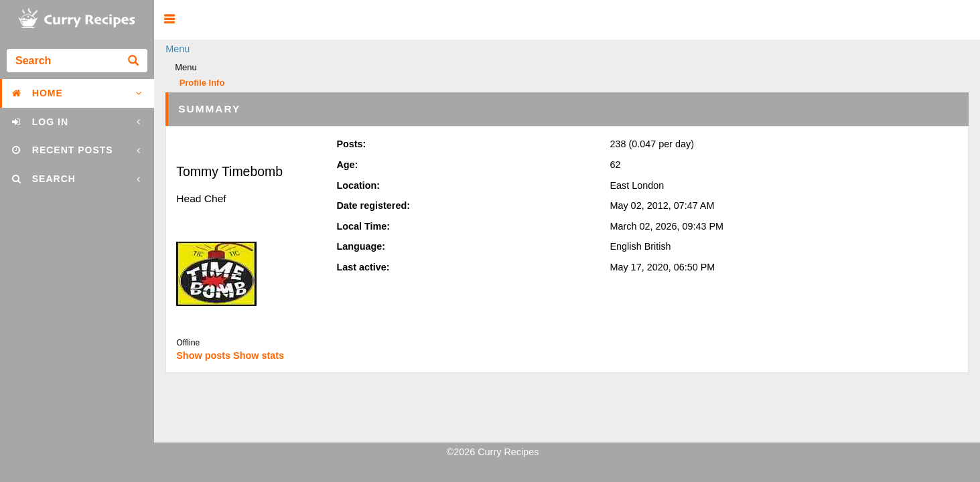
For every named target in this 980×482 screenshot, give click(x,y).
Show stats (259, 355)
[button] (169, 20)
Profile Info (202, 83)
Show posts (203, 355)
